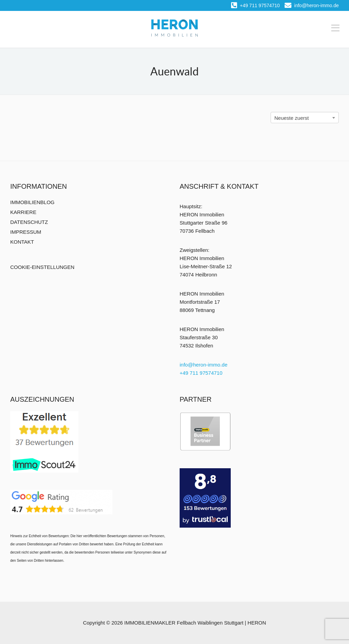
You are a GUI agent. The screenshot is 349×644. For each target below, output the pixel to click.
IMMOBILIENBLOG (32, 202)
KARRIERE (23, 212)
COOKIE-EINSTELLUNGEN (42, 267)
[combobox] (305, 118)
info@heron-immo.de (312, 5)
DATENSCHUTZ (29, 222)
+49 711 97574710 (255, 5)
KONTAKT (22, 242)
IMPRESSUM (26, 232)
